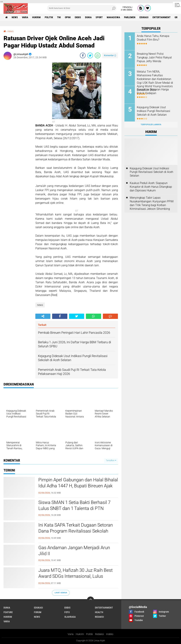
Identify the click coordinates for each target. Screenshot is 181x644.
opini (68, 17)
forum (38, 612)
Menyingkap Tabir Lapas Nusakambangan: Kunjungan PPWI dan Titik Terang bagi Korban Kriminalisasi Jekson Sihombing (152, 203)
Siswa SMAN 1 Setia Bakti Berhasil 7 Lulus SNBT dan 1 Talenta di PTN (74, 505)
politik (49, 17)
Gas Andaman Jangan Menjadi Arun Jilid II (74, 551)
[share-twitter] (90, 55)
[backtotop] (90, 600)
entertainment (162, 17)
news (15, 17)
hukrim (36, 17)
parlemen (130, 17)
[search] (82, 8)
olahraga (70, 617)
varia (25, 17)
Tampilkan (111, 460)
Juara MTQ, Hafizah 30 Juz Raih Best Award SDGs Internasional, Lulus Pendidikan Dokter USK (75, 576)
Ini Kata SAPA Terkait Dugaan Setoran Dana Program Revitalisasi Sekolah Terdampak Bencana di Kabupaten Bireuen (76, 534)
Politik (89, 634)
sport (99, 17)
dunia (88, 17)
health (99, 612)
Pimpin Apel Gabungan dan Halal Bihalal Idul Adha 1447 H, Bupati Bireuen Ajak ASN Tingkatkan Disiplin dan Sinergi (78, 486)
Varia (71, 634)
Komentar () (110, 55)
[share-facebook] (83, 55)
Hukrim (80, 634)
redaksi (99, 617)
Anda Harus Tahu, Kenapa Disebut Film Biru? (153, 38)
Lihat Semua (61, 593)
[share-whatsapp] (98, 55)
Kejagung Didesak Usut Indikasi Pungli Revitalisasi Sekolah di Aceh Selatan (154, 111)
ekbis (78, 17)
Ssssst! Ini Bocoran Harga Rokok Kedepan (153, 91)
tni (59, 17)
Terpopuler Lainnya (151, 125)
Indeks (110, 634)
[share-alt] (43, 316)
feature (8, 612)
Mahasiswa (113, 17)
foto (67, 612)
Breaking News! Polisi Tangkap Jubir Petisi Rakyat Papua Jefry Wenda (154, 57)
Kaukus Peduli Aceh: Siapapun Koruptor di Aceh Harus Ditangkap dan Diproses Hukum (151, 187)
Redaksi (99, 634)
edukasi (144, 17)
